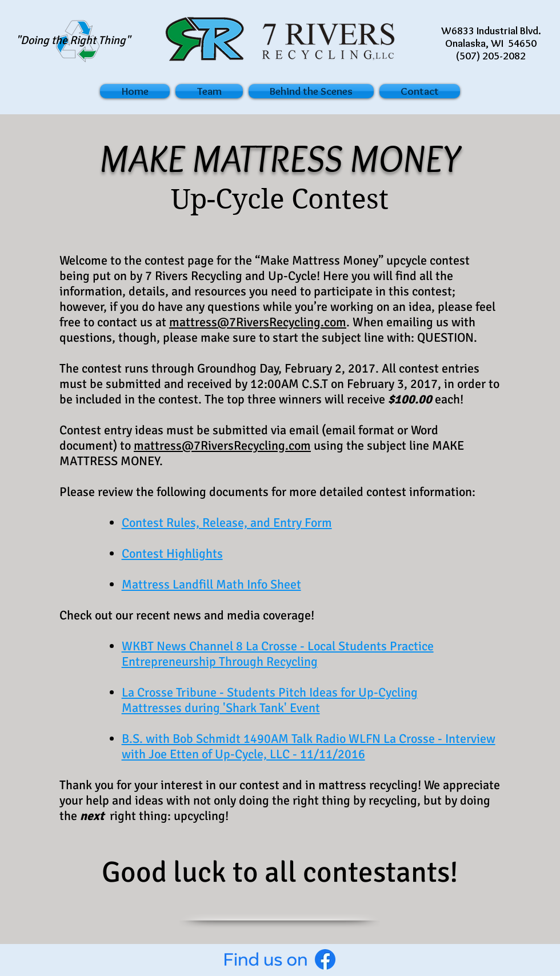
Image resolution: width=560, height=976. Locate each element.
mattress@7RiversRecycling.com (258, 322)
